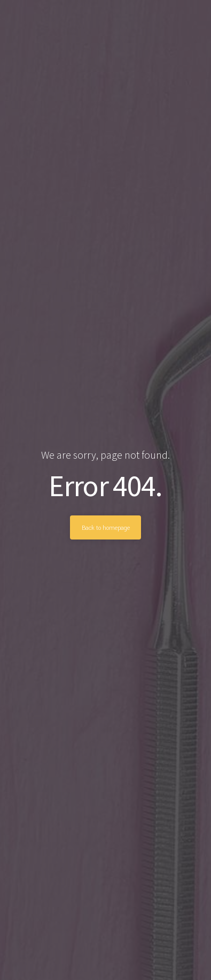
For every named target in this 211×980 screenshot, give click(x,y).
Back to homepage (106, 528)
